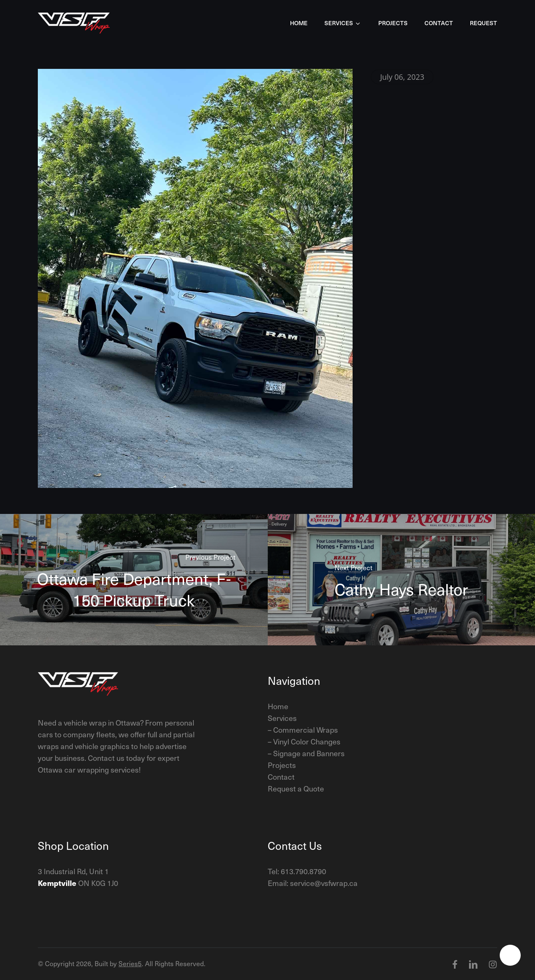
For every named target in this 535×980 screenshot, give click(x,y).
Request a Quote (296, 788)
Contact (281, 777)
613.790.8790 (303, 871)
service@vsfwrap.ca (324, 883)
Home (278, 706)
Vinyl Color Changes (307, 741)
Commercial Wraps (306, 730)
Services (282, 718)
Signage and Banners (309, 753)
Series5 (130, 963)
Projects (282, 765)
